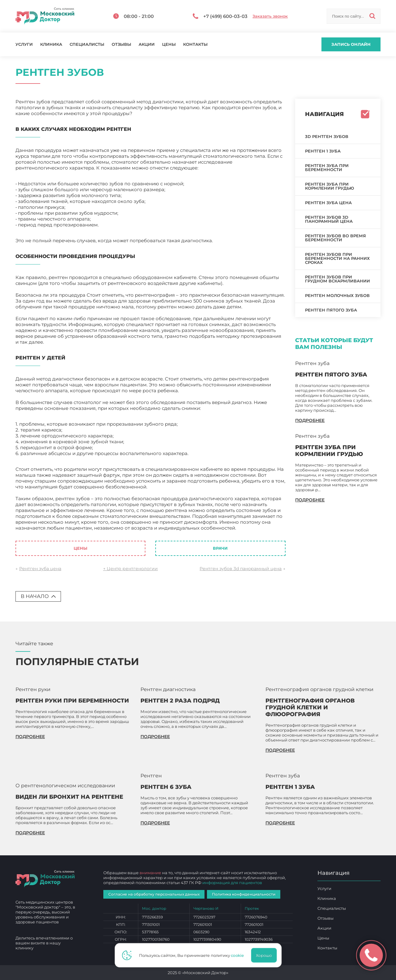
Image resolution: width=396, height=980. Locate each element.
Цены (169, 44)
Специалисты (87, 44)
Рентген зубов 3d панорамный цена (241, 569)
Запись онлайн (351, 44)
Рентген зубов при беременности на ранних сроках (337, 258)
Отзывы (121, 44)
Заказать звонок (270, 16)
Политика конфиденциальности (244, 894)
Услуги (24, 44)
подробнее (310, 420)
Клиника (51, 44)
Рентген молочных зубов (337, 295)
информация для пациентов (232, 883)
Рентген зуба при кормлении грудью (329, 186)
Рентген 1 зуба (323, 151)
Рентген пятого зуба (331, 310)
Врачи (220, 548)
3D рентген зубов (327, 136)
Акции (147, 44)
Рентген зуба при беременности (327, 168)
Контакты (195, 44)
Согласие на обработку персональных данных (154, 894)
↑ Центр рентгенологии (130, 569)
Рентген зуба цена (40, 569)
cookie (239, 955)
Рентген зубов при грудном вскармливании (338, 279)
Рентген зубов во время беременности (336, 238)
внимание (150, 873)
